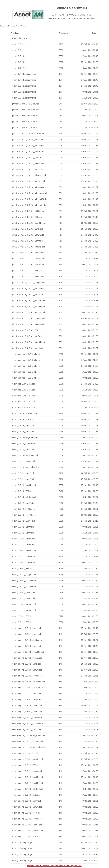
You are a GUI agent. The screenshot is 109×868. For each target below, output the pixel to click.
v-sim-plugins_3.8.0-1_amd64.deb (27, 712)
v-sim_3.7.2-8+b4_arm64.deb (25, 455)
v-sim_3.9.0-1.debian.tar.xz (24, 92)
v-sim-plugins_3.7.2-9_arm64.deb (27, 670)
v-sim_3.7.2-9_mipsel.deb (24, 420)
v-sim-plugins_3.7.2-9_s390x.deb (27, 640)
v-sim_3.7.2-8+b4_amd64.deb (26, 467)
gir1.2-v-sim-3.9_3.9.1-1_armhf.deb (28, 289)
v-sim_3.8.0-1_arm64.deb (24, 503)
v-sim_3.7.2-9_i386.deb (23, 491)
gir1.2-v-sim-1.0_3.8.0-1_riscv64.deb (29, 223)
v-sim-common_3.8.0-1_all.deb (26, 366)
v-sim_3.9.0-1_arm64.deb (24, 539)
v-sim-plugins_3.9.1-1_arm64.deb (27, 729)
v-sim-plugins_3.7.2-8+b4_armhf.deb (29, 682)
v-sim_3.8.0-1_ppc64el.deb (24, 551)
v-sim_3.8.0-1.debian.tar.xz (24, 86)
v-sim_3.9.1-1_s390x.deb (24, 557)
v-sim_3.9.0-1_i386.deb (23, 616)
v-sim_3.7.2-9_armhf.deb (23, 432)
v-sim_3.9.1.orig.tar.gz (22, 855)
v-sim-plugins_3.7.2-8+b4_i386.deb (28, 789)
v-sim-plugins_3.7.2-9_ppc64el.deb (28, 777)
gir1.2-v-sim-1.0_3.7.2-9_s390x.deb (28, 134)
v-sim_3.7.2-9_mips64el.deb (25, 414)
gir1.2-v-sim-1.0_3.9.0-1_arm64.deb (28, 336)
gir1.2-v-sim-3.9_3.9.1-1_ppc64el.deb (29, 300)
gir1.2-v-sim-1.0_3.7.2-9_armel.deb (28, 140)
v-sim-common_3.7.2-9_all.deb (26, 354)
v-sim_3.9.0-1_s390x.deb (24, 563)
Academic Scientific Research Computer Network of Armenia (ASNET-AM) (54, 866)
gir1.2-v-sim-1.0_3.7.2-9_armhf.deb (28, 145)
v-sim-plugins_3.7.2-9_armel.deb (27, 646)
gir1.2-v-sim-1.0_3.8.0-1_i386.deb (27, 217)
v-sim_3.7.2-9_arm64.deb (24, 449)
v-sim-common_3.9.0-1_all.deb (26, 378)
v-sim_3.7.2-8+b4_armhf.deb (25, 437)
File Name (15, 33)
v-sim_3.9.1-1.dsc (20, 68)
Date (94, 33)
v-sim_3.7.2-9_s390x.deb (24, 443)
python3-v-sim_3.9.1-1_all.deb (26, 122)
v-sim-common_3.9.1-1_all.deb (26, 372)
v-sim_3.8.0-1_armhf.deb (23, 479)
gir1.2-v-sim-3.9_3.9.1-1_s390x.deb (28, 259)
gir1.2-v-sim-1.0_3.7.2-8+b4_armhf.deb (30, 205)
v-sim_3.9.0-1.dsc (20, 50)
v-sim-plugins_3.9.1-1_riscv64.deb (27, 723)
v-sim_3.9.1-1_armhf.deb (23, 533)
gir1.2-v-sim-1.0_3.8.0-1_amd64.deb (28, 253)
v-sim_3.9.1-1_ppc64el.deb (24, 610)
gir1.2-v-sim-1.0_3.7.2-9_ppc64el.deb (29, 181)
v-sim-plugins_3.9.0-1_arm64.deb (27, 807)
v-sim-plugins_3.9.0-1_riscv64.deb (27, 813)
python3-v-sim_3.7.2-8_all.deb (26, 128)
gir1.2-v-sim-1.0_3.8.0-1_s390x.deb (28, 211)
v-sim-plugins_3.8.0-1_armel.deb (27, 664)
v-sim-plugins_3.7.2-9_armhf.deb (27, 628)
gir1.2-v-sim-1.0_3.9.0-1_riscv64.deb (29, 342)
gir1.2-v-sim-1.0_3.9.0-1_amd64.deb (28, 324)
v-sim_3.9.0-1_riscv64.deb (24, 580)
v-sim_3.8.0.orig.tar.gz (22, 861)
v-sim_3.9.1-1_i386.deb (23, 622)
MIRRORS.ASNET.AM (72, 8)
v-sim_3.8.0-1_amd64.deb (24, 521)
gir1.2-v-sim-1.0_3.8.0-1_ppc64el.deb (29, 247)
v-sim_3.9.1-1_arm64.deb (24, 545)
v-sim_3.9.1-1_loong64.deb (24, 575)
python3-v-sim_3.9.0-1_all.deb (26, 116)
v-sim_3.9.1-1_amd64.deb (24, 598)
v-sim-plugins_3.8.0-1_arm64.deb (27, 700)
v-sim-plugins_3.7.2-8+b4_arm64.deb (29, 735)
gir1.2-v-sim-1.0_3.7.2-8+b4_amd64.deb (30, 199)
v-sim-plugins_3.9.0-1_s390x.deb (27, 819)
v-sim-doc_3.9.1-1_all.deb (24, 390)
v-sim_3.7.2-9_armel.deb (23, 426)
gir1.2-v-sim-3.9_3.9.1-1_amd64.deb (28, 277)
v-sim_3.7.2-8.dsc (20, 56)
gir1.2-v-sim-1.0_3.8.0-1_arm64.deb (28, 235)
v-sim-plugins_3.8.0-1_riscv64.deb (27, 688)
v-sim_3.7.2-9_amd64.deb (24, 461)
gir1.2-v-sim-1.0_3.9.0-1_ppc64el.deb (29, 312)
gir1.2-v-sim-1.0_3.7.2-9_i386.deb (27, 157)
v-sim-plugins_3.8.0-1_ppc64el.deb (28, 759)
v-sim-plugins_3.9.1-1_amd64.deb (27, 771)
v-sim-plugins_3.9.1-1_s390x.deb (27, 718)
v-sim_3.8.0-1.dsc (20, 44)
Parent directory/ (20, 38)
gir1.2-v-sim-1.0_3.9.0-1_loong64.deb (29, 318)
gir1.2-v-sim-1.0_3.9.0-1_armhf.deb (28, 348)
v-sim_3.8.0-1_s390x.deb (24, 509)
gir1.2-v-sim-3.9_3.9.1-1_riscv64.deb (29, 306)
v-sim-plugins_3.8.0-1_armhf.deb (27, 634)
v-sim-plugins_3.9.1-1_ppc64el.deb (28, 783)
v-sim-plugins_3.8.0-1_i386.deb (26, 753)
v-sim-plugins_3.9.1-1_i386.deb (26, 795)
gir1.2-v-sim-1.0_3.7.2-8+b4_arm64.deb (30, 193)
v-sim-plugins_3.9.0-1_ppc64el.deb (28, 831)
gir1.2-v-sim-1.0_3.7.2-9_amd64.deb (28, 163)
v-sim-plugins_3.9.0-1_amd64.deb (27, 825)
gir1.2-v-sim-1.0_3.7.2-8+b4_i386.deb (29, 187)
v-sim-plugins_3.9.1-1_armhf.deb (27, 694)
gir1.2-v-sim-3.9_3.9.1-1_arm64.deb (28, 294)
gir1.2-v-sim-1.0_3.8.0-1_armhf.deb (28, 241)
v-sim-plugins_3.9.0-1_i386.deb (26, 837)
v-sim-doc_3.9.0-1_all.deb (24, 396)
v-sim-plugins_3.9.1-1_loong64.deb (28, 741)
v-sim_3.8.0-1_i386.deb (23, 569)
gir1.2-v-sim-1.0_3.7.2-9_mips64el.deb (29, 175)
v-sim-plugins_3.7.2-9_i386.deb (26, 765)
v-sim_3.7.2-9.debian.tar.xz (24, 74)
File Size (62, 33)
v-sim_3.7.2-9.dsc (20, 62)
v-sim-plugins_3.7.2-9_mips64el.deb (28, 652)
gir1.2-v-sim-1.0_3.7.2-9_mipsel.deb (28, 151)
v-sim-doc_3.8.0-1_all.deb (24, 384)
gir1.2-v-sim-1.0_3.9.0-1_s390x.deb (28, 265)
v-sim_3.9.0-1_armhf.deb (23, 527)
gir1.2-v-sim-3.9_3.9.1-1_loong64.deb (29, 283)
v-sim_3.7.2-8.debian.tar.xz (24, 80)
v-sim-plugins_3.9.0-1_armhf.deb (27, 801)
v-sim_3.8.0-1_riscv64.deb (24, 515)
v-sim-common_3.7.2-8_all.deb (26, 360)
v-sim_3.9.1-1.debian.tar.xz (24, 98)
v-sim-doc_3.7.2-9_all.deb (24, 402)
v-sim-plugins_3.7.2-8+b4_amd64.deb (29, 747)
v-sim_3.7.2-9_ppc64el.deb (24, 485)
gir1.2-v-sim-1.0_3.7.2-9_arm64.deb (28, 169)
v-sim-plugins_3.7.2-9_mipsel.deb (27, 658)
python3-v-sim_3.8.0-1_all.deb (26, 110)
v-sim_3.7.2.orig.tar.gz (22, 843)
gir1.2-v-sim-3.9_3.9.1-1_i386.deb (27, 271)
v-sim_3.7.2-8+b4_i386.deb (24, 497)
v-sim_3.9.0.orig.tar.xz (22, 849)
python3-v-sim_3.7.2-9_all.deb (26, 104)
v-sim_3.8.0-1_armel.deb (23, 473)
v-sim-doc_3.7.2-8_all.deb (24, 408)
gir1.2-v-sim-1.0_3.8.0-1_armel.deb (28, 229)
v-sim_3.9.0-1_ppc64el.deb (24, 604)
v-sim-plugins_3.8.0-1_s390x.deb (27, 676)
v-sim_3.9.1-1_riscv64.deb (24, 586)
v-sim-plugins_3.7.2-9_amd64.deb (27, 706)
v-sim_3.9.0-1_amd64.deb (24, 592)
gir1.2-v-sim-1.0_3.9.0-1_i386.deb (27, 330)
